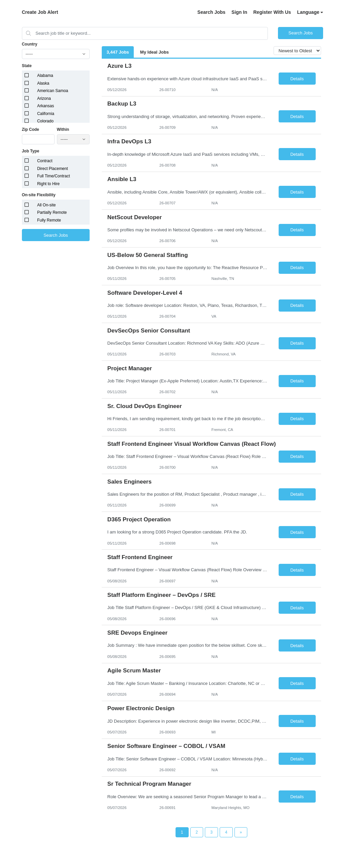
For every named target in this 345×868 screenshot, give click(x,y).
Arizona (44, 98)
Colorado (45, 121)
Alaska (43, 83)
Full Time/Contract (53, 176)
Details (297, 79)
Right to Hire (48, 184)
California (46, 114)
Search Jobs (211, 12)
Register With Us (272, 12)
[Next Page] (241, 832)
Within (63, 129)
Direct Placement (52, 169)
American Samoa (53, 91)
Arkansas (45, 106)
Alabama (45, 76)
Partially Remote (52, 212)
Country (30, 44)
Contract (45, 161)
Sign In (239, 12)
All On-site (46, 205)
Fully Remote (49, 220)
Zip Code (30, 129)
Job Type (31, 151)
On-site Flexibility (39, 195)
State (27, 66)
